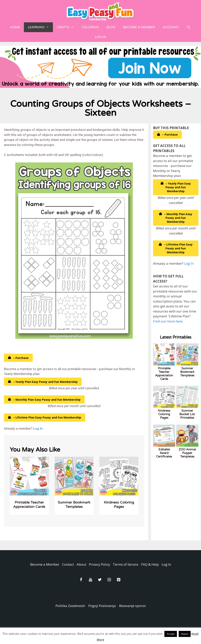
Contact (68, 564)
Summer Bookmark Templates (74, 505)
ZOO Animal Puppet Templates (187, 453)
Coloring (90, 27)
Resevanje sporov (132, 606)
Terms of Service (126, 564)
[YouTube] (90, 580)
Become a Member (139, 27)
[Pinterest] (119, 580)
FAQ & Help (150, 564)
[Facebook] (81, 580)
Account (171, 27)
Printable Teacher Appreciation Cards (29, 505)
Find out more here (168, 321)
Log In (100, 37)
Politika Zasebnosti (70, 606)
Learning (40, 27)
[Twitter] (100, 580)
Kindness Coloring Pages (119, 505)
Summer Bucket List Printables (187, 414)
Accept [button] (171, 634)
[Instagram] (109, 580)
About (81, 564)
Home (15, 27)
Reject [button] (185, 634)
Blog (111, 27)
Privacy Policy (100, 564)
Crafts (67, 27)
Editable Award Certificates (164, 453)
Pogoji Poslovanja (102, 606)
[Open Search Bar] (189, 27)
